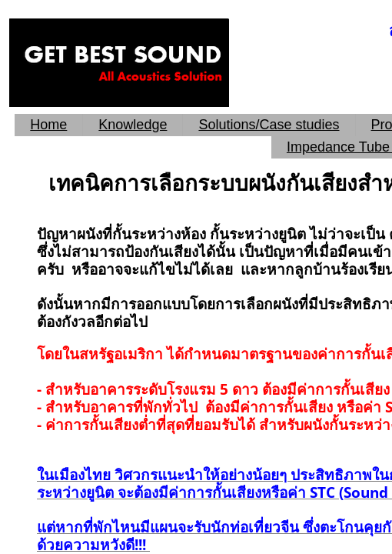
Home (48, 125)
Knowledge (133, 125)
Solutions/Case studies (269, 125)
